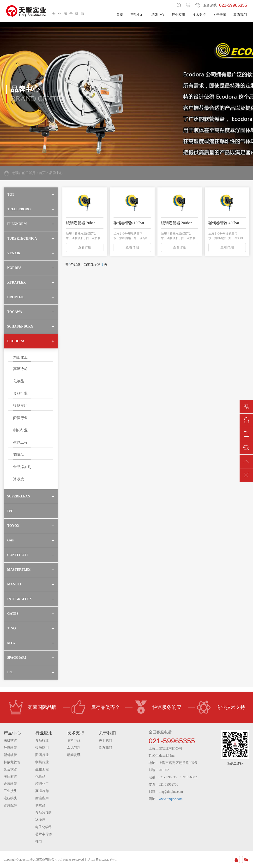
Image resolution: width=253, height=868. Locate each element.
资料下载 (74, 741)
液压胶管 (10, 777)
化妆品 (19, 381)
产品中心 (137, 15)
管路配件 (10, 805)
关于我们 (105, 741)
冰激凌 (19, 479)
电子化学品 (44, 827)
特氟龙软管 (12, 762)
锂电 (39, 841)
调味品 (19, 455)
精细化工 (20, 357)
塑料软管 (10, 755)
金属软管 (10, 784)
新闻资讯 (74, 755)
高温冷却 (20, 369)
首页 (120, 15)
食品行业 (20, 393)
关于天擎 (220, 15)
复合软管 (10, 769)
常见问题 (74, 748)
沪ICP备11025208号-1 (102, 859)
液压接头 (10, 798)
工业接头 (10, 791)
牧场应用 (20, 406)
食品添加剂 (22, 467)
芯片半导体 (44, 834)
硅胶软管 (10, 748)
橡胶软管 (10, 741)
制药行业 (20, 430)
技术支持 (199, 15)
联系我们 (240, 15)
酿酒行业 (20, 418)
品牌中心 (158, 15)
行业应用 (178, 15)
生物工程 (20, 442)
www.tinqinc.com (171, 799)
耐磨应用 (42, 798)
